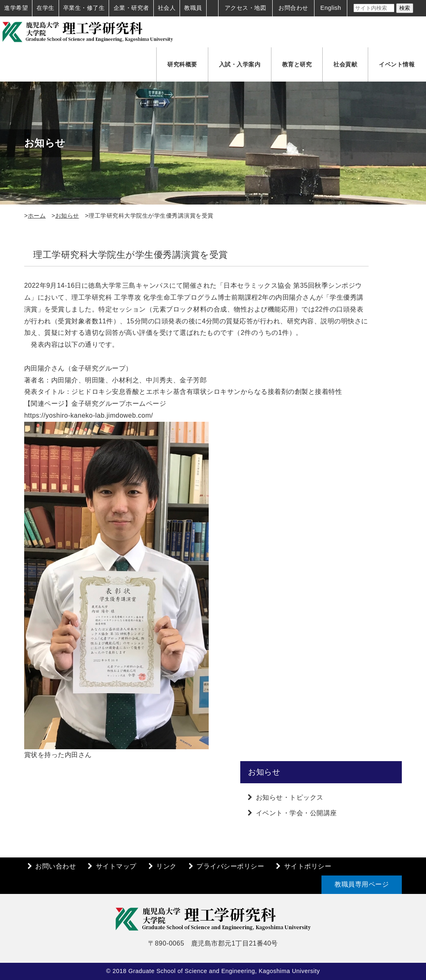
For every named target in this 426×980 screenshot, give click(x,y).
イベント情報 (397, 64)
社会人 (167, 8)
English (331, 8)
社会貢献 (345, 64)
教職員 (193, 8)
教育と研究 (297, 64)
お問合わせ (293, 8)
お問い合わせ (56, 866)
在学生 (46, 8)
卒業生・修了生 (84, 8)
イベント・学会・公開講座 (296, 813)
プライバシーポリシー (230, 866)
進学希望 (16, 8)
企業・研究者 (131, 8)
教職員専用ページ (362, 884)
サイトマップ (116, 866)
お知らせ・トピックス (290, 797)
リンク (166, 866)
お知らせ (67, 216)
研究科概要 (182, 64)
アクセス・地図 (246, 8)
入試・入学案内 (240, 64)
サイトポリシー (308, 866)
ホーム (37, 216)
